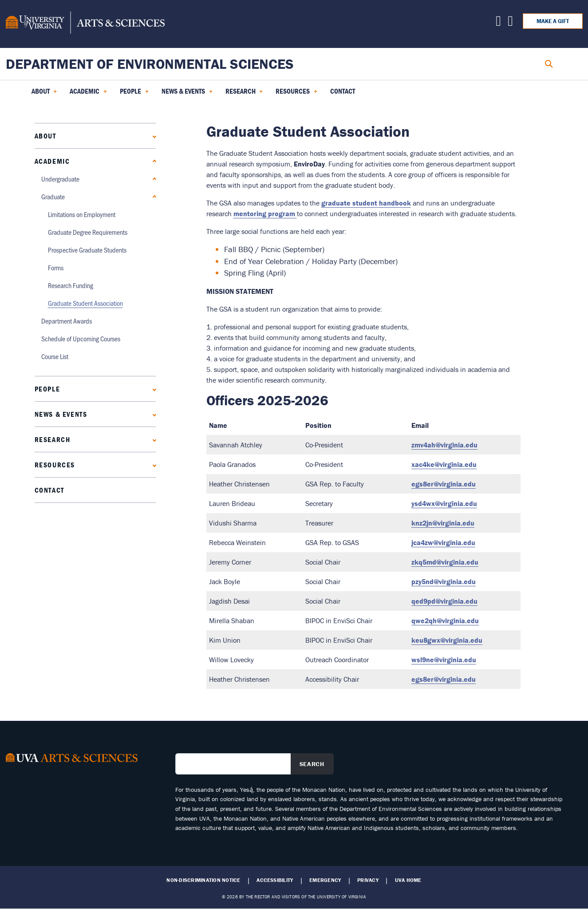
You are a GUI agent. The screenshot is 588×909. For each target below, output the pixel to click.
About (45, 136)
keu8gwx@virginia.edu (447, 640)
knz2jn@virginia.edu (443, 523)
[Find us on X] (498, 23)
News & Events (61, 414)
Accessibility (275, 880)
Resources (55, 465)
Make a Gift (553, 21)
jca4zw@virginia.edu (443, 542)
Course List (55, 356)
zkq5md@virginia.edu (445, 562)
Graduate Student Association (85, 303)
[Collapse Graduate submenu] (152, 196)
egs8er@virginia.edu (444, 484)
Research (53, 439)
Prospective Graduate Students (87, 250)
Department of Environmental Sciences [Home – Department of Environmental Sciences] (150, 64)
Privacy (368, 880)
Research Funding (71, 285)
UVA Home (408, 880)
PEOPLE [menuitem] (134, 94)
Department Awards (67, 321)
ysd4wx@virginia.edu (444, 503)
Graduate (53, 196)
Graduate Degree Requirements (88, 232)
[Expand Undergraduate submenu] (152, 179)
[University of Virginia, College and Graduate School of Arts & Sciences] (85, 24)
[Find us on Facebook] (510, 23)
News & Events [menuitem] (187, 94)
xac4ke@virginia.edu (444, 464)
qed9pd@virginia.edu (444, 601)
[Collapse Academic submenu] (152, 161)
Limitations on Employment (82, 214)
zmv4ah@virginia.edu (444, 445)
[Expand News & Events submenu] (152, 414)
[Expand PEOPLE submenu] (152, 389)
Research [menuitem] (244, 94)
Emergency (325, 880)
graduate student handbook (366, 203)
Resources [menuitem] (296, 94)
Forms (56, 267)
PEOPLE (47, 389)
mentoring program (265, 213)
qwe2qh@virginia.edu (445, 620)
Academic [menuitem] (88, 94)
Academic (52, 161)
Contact (49, 490)
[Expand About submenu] (152, 136)
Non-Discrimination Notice (203, 880)
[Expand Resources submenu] (152, 464)
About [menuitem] (44, 94)
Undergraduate (60, 179)
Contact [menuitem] (343, 91)
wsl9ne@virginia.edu (444, 660)
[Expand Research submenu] (152, 439)
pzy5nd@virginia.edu (444, 581)
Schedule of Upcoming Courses (81, 338)
